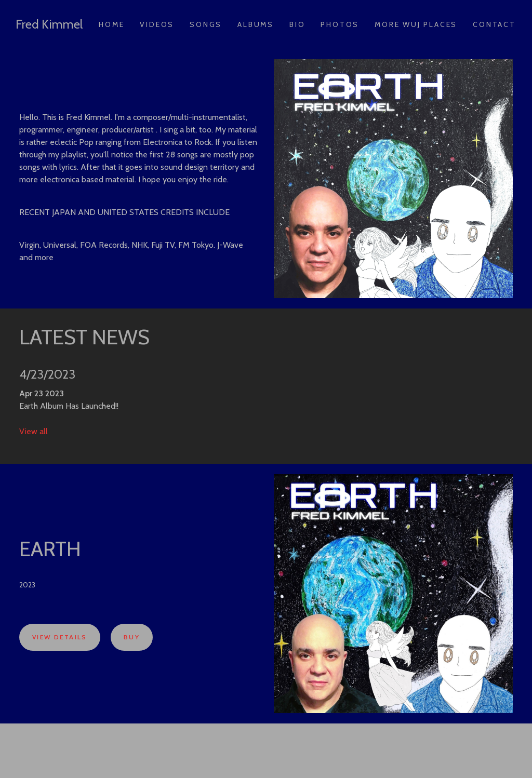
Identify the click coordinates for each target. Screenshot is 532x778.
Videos (157, 24)
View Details (60, 637)
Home (111, 24)
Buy (132, 637)
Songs (206, 24)
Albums (256, 24)
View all (34, 431)
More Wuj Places (416, 24)
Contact (494, 24)
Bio (297, 24)
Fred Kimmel (49, 24)
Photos (340, 24)
